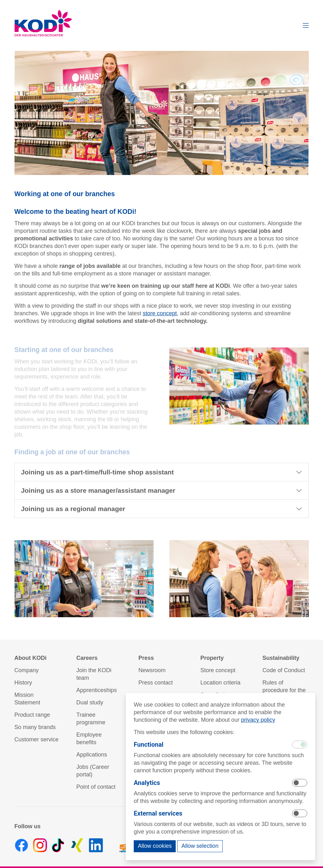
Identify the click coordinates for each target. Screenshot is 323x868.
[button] (306, 25)
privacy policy (258, 720)
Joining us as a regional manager (73, 509)
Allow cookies (155, 846)
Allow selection (200, 846)
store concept (160, 313)
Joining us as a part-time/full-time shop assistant (98, 472)
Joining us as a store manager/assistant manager (98, 490)
